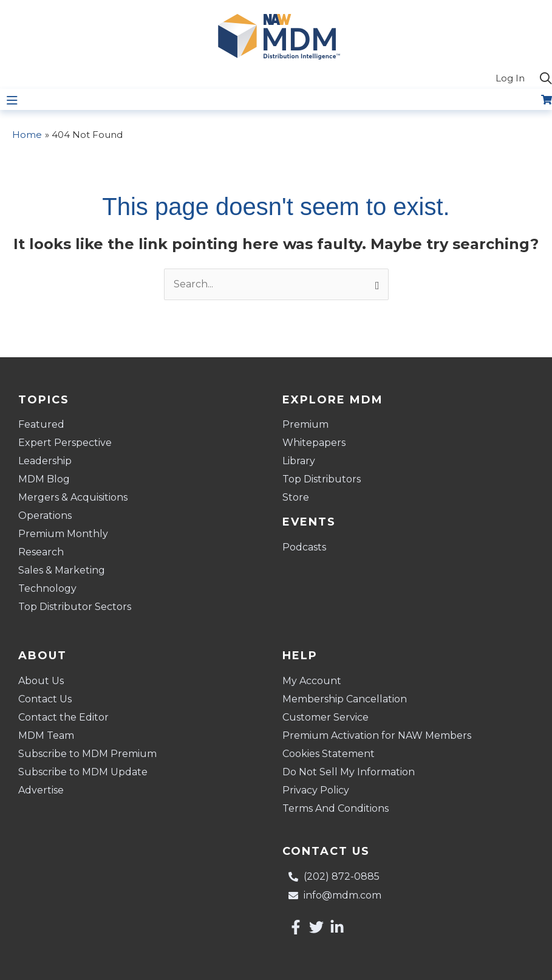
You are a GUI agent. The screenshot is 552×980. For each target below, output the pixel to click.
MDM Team (46, 735)
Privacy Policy (316, 790)
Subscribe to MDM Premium (87, 754)
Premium (305, 424)
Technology (47, 588)
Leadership (45, 461)
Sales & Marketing (62, 570)
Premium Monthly (63, 534)
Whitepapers (314, 443)
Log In (510, 78)
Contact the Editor (63, 717)
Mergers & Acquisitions (73, 497)
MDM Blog (44, 479)
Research (41, 552)
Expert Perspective (65, 443)
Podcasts (304, 547)
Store (296, 497)
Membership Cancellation (345, 699)
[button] (546, 79)
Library (299, 461)
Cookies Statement (329, 754)
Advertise (41, 790)
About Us (41, 681)
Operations (45, 516)
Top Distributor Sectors (75, 607)
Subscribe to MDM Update (83, 772)
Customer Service (325, 717)
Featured (41, 424)
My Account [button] (315, 681)
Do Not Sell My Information (349, 772)
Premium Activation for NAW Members (377, 735)
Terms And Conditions (336, 808)
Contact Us (45, 699)
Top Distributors (322, 479)
